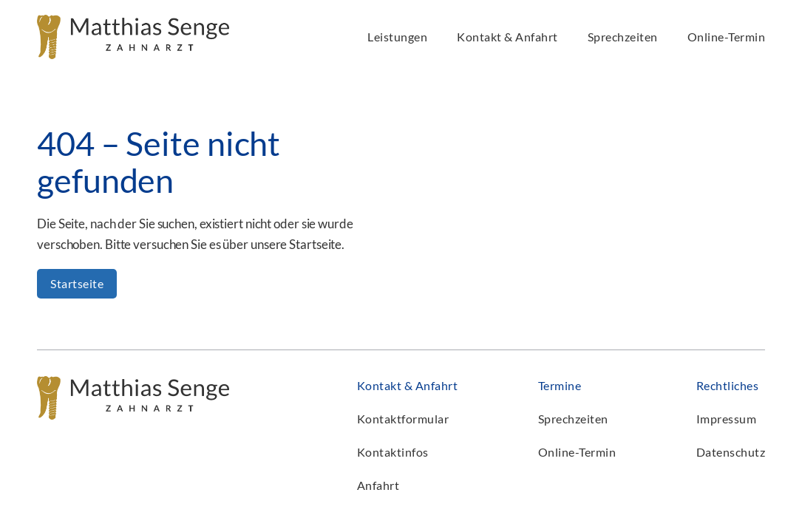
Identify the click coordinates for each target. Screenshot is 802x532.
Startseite (77, 283)
